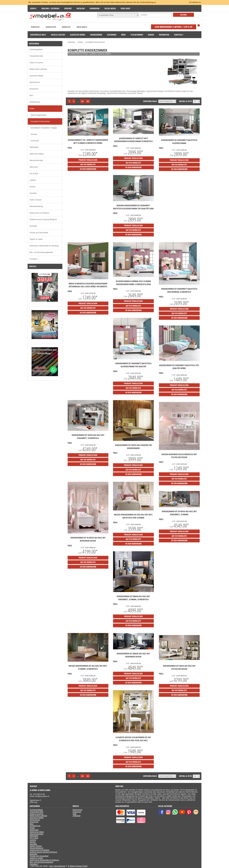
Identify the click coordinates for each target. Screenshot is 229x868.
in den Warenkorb (88, 169)
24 (88, 101)
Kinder (32, 109)
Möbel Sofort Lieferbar (38, 69)
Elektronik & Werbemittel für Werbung (44, 246)
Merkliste (66, 27)
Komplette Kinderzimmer (40, 121)
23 (82, 101)
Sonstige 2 (34, 259)
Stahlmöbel (34, 147)
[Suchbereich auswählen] (118, 15)
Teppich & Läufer (36, 239)
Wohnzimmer (35, 82)
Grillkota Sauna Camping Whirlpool (43, 220)
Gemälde (33, 193)
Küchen (32, 187)
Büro (31, 95)
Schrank (34, 134)
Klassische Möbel (36, 76)
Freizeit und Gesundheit (39, 233)
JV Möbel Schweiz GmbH (78, 866)
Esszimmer (34, 89)
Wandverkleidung (36, 206)
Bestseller (33, 226)
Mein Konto (82, 27)
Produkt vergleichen (88, 160)
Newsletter (51, 27)
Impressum (77, 812)
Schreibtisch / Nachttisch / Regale (44, 128)
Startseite (35, 27)
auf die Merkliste (88, 164)
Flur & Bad (34, 174)
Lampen (33, 180)
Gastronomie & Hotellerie (39, 213)
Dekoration (34, 167)
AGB (74, 814)
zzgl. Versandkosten (57, 866)
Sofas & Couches (36, 63)
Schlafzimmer (35, 102)
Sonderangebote (36, 49)
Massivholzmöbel (36, 160)
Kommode (35, 141)
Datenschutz (77, 810)
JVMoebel (76, 816)
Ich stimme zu (195, 2)
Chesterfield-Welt (36, 56)
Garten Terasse (35, 200)
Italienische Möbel (37, 154)
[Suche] (156, 15)
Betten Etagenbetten (39, 115)
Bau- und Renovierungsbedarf (41, 252)
